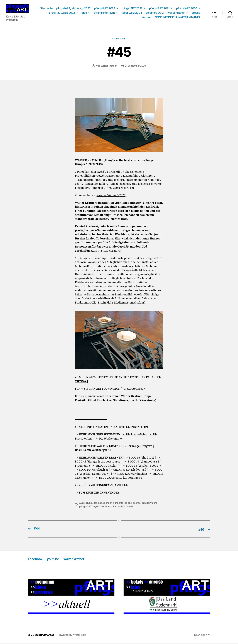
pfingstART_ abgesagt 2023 (101, 8)
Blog (121, 13)
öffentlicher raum (141, 13)
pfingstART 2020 (68, 13)
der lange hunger (103, 504)
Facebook (36, 559)
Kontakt (147, 17)
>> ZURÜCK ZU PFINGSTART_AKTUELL (101, 486)
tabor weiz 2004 (168, 13)
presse (134, 17)
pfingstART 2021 (187, 8)
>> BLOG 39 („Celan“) (106, 467)
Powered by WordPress (73, 635)
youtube (57, 559)
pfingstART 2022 (160, 8)
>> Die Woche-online (108, 440)
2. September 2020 (136, 67)
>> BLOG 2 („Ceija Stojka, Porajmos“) (119, 479)
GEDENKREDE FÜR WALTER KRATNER (178, 17)
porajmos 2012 (191, 13)
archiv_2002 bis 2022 (98, 13)
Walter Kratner (108, 67)
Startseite (74, 8)
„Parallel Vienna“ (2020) (111, 196)
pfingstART (85, 507)
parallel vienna (151, 504)
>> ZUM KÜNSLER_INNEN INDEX (97, 494)
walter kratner (114, 17)
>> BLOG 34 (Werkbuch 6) (91, 471)
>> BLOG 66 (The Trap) (139, 459)
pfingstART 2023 (132, 8)
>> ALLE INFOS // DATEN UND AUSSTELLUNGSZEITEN (111, 428)
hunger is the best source (128, 504)
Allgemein (119, 40)
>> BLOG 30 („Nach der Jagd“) (130, 471)
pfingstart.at (47, 635)
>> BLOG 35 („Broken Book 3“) (141, 467)
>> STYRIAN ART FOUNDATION (100, 390)
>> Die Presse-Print (134, 435)
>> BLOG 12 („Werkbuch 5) (130, 475)
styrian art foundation (105, 507)
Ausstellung (86, 504)
